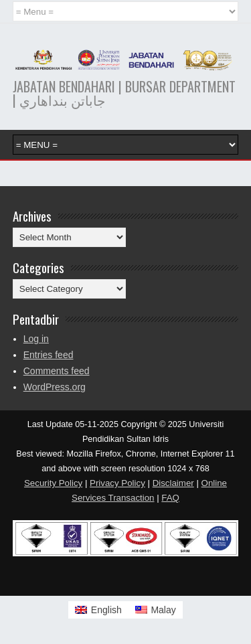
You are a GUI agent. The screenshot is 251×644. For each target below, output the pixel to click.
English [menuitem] (106, 610)
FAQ (170, 498)
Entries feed (49, 355)
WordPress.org (55, 387)
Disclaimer (173, 483)
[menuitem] (98, 610)
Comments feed (57, 371)
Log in (36, 339)
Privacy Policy (117, 483)
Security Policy (53, 483)
